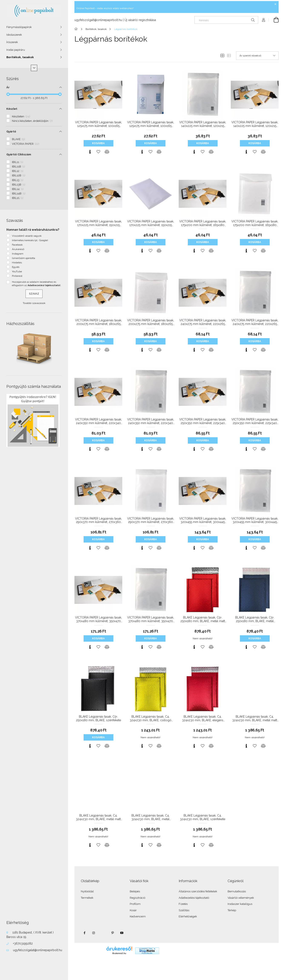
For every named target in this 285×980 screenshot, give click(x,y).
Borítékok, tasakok (20, 57)
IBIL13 (18, 180)
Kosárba (98, 143)
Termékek (87, 898)
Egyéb (16, 267)
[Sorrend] (257, 56)
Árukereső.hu (119, 953)
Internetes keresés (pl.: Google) (30, 240)
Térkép (232, 910)
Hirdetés (17, 263)
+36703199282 (23, 943)
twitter (103, 933)
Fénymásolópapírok (19, 27)
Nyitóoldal (87, 891)
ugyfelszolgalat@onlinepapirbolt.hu (38, 950)
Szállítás (184, 910)
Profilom (135, 904)
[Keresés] (226, 20)
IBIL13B (19, 185)
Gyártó (11, 131)
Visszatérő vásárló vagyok (27, 236)
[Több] (34, 68)
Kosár (133, 910)
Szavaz (34, 294)
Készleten (21, 116)
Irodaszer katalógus (240, 904)
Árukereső (18, 249)
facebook (84, 933)
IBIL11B (19, 167)
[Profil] (264, 20)
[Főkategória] (77, 29)
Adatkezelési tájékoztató (194, 898)
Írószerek (12, 42)
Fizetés (183, 904)
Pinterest (17, 276)
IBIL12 (18, 171)
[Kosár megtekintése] (274, 20)
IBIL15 (18, 198)
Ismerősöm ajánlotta (24, 258)
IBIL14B (19, 193)
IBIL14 (18, 189)
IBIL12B (19, 175)
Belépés (135, 891)
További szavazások (34, 303)
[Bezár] (275, 4)
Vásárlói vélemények (241, 898)
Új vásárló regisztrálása (140, 20)
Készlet (12, 109)
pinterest (113, 933)
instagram (94, 933)
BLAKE (19, 139)
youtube (122, 933)
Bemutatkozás (237, 891)
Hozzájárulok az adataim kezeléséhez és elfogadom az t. (37, 284)
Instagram (18, 254)
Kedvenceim (138, 916)
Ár (8, 87)
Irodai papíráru (16, 50)
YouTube (17, 271)
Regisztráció (138, 898)
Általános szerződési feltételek (198, 891)
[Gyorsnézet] (90, 152)
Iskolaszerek (14, 35)
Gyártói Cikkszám (19, 154)
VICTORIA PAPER (26, 144)
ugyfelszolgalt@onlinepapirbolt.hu (98, 20)
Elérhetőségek (188, 916)
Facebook (17, 245)
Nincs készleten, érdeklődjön (32, 121)
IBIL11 (18, 162)
